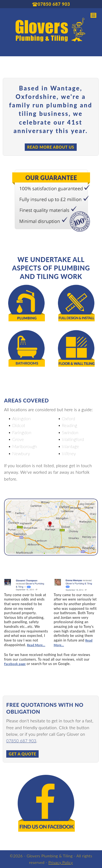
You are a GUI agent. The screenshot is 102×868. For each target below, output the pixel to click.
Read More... (36, 645)
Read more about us (51, 147)
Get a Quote (22, 754)
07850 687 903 (21, 741)
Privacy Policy (61, 862)
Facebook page (15, 664)
